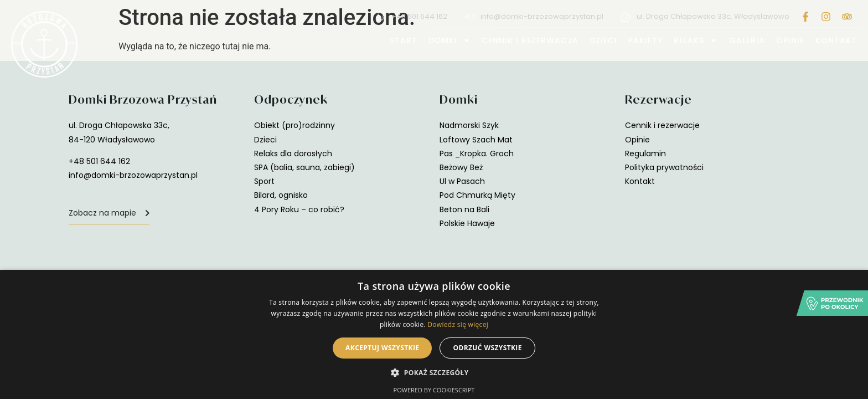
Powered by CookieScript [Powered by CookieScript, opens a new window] (434, 390)
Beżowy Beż (461, 167)
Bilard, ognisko (281, 195)
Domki (449, 40)
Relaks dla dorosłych (293, 154)
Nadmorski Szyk (469, 125)
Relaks (696, 40)
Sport (264, 181)
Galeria (747, 40)
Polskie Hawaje (467, 223)
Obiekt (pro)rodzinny (294, 125)
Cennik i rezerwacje (662, 125)
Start (404, 40)
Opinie (790, 40)
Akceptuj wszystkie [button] (382, 348)
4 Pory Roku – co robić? (299, 209)
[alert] (434, 334)
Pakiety (645, 40)
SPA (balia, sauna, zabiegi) (304, 167)
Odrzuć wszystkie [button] (487, 348)
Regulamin (645, 154)
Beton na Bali (464, 209)
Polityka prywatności (664, 167)
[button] (434, 372)
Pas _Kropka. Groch (477, 154)
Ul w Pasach (462, 181)
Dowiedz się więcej (458, 324)
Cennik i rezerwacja (530, 40)
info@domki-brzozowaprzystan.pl (133, 175)
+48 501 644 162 (99, 161)
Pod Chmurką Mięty (477, 195)
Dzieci (603, 40)
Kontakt (836, 40)
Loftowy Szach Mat (476, 140)
